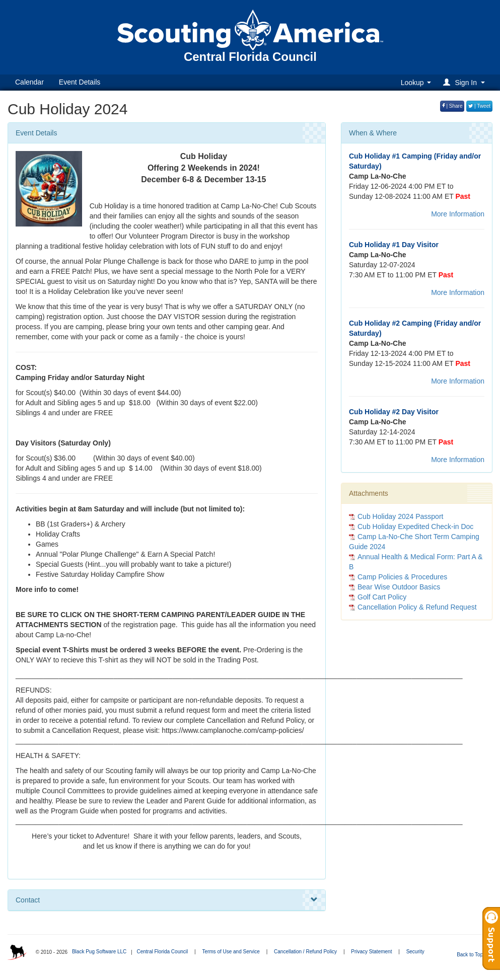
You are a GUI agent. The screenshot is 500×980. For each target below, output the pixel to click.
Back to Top (473, 955)
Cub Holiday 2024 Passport (400, 516)
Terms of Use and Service (231, 952)
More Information (458, 214)
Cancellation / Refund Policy (305, 952)
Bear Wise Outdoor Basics (399, 587)
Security (415, 952)
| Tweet (479, 106)
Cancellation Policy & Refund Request (417, 607)
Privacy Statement (371, 952)
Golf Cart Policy (382, 597)
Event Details (80, 82)
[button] (466, 82)
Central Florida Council (162, 952)
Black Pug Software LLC (99, 952)
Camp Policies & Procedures (402, 577)
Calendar (29, 82)
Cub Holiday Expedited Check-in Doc (415, 526)
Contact (167, 900)
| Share (452, 106)
